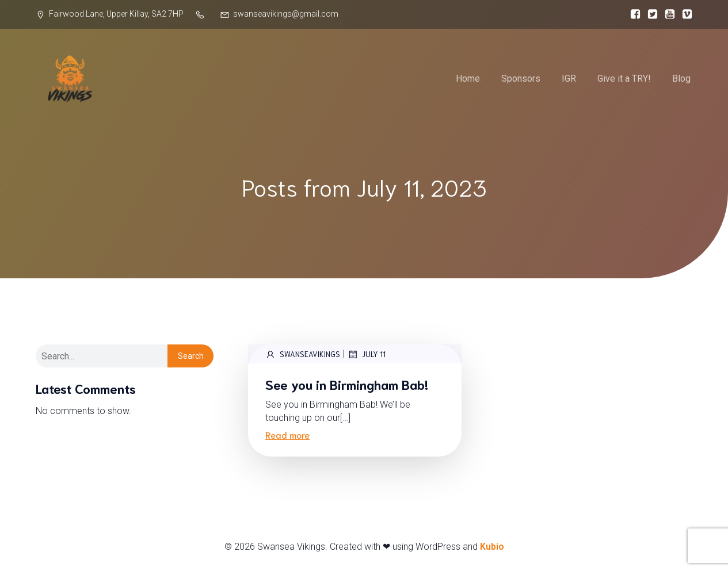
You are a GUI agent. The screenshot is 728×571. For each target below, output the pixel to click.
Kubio (492, 547)
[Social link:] (632, 14)
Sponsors (521, 78)
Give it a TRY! (624, 78)
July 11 (367, 354)
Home (468, 78)
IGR (569, 78)
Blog (681, 78)
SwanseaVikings (303, 354)
